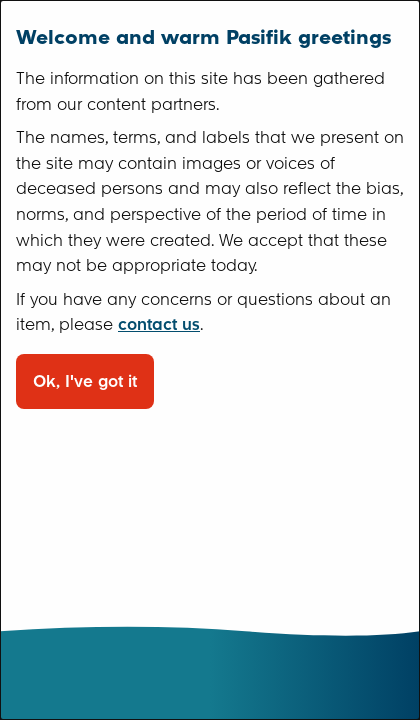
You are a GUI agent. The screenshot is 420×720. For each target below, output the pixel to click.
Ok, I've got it (85, 381)
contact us (159, 324)
